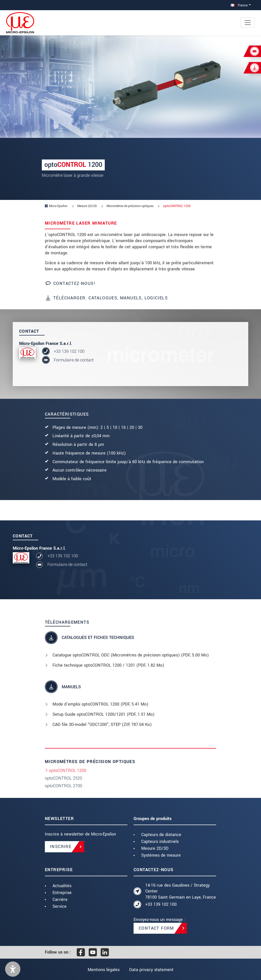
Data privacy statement (151, 970)
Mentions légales (103, 970)
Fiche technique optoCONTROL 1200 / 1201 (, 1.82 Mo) (108, 665)
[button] (13, 969)
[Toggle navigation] (248, 23)
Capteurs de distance (161, 835)
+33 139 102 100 (69, 351)
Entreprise (62, 893)
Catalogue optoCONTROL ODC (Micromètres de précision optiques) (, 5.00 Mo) (131, 655)
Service (60, 906)
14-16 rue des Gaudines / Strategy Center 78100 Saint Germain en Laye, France (181, 891)
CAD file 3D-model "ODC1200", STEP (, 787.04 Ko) (102, 725)
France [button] (239, 5)
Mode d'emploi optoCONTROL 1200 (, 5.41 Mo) (100, 704)
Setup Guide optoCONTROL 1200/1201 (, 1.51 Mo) (103, 714)
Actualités (62, 886)
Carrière (60, 899)
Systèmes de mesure (161, 855)
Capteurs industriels (160, 842)
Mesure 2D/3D (155, 848)
